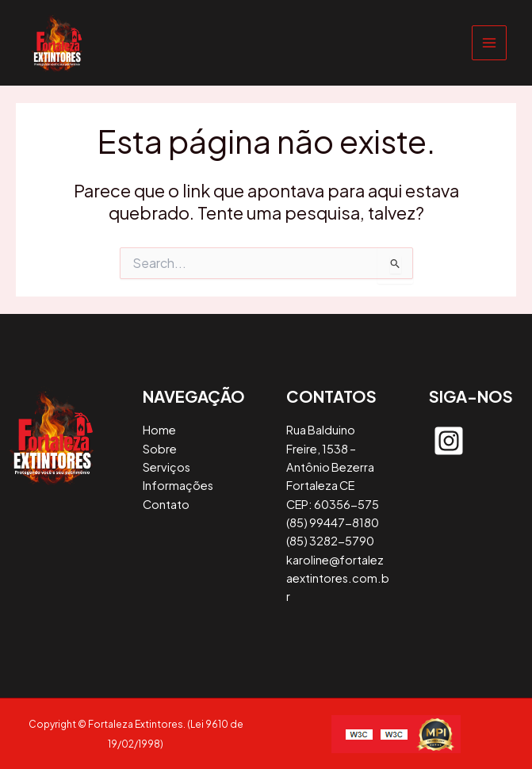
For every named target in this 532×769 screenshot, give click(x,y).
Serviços (166, 467)
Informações (178, 485)
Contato (166, 504)
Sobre (160, 449)
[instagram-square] (449, 441)
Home (159, 430)
